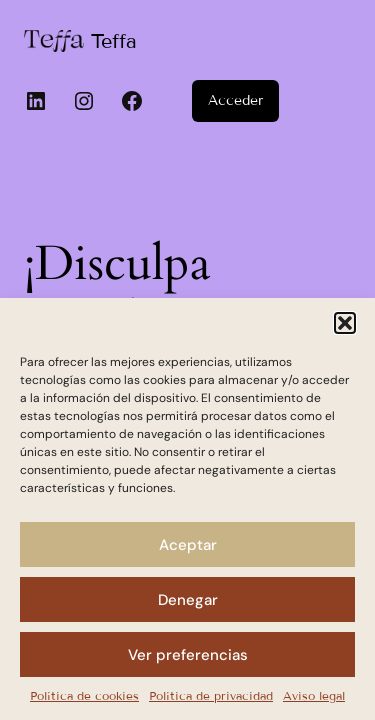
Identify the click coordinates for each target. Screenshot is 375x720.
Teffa (114, 41)
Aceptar (188, 545)
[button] (345, 323)
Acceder (235, 100)
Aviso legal (314, 695)
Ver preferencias (188, 655)
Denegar (188, 600)
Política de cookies (84, 695)
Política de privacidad (211, 695)
